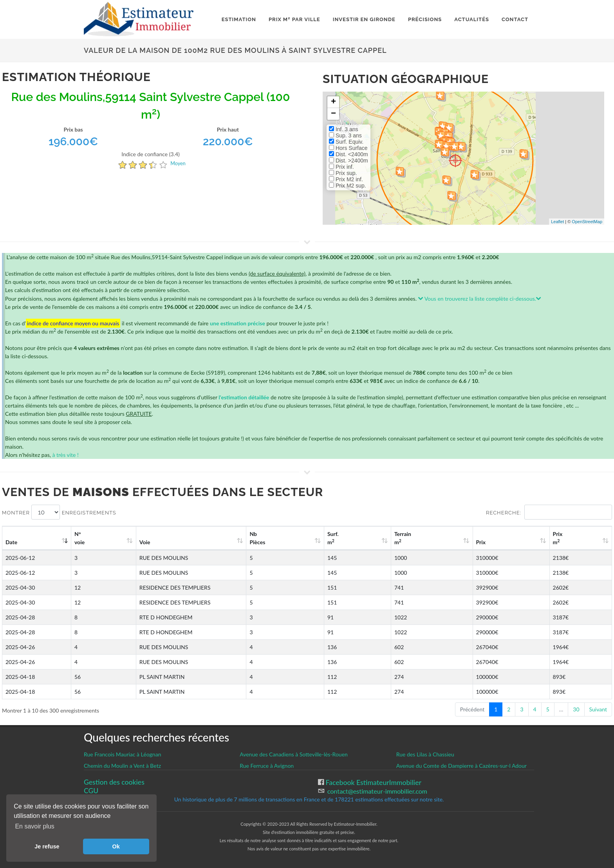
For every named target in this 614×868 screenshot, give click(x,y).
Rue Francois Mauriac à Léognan (122, 754)
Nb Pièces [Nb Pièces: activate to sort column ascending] (337, 538)
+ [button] (333, 102)
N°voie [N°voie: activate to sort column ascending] (82, 538)
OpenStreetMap (587, 222)
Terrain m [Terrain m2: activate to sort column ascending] (451, 538)
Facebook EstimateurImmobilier (373, 782)
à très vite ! (65, 455)
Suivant (598, 709)
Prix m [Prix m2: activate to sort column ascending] (571, 538)
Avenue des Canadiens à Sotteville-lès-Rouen (294, 754)
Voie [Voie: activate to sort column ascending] (133, 542)
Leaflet (557, 222)
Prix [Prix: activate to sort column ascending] (512, 542)
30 (576, 709)
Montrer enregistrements (59, 512)
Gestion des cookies (114, 782)
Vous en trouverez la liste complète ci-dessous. (480, 299)
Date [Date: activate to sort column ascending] (11, 542)
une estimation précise (237, 323)
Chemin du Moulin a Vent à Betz (122, 766)
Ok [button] (116, 846)
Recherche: (549, 512)
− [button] (333, 114)
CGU (91, 791)
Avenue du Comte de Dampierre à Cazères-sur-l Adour (461, 766)
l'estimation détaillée (244, 397)
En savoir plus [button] (35, 826)
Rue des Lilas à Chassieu (425, 754)
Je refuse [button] (47, 846)
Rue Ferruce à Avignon (267, 766)
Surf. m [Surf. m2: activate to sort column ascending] (396, 538)
